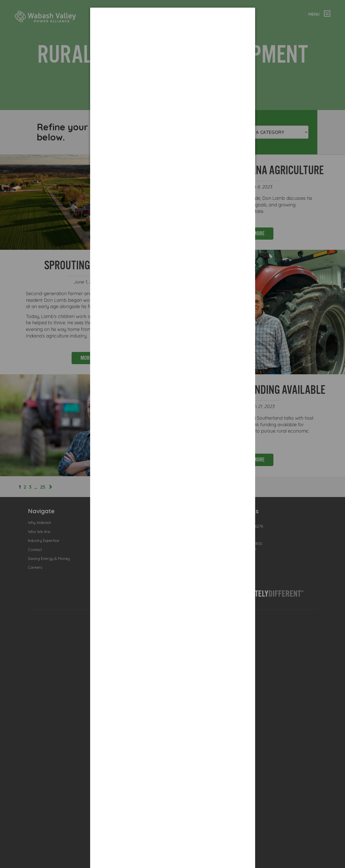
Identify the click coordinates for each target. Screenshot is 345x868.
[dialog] (173, 90)
